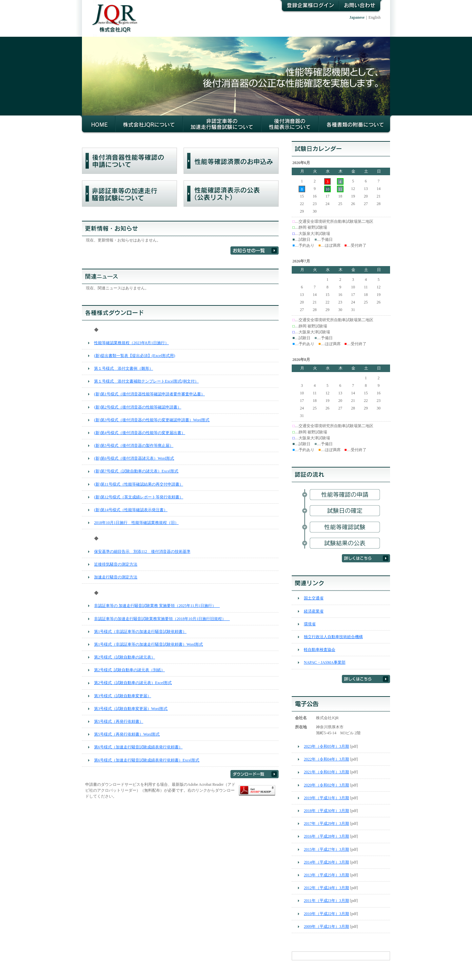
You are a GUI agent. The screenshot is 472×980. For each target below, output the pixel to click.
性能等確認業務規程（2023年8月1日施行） (131, 343)
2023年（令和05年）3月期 (326, 746)
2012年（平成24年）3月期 (326, 888)
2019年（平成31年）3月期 (326, 798)
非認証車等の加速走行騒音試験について (222, 125)
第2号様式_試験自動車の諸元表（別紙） (129, 670)
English (374, 17)
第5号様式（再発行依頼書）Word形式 (127, 734)
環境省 (310, 624)
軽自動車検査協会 (320, 650)
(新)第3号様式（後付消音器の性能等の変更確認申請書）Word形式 (152, 420)
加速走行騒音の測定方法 (116, 577)
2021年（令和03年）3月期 (326, 772)
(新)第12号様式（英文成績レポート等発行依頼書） (139, 497)
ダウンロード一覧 (255, 774)
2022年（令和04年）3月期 (326, 759)
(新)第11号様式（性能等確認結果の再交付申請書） (139, 484)
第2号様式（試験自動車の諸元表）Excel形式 (133, 683)
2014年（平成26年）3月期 (326, 862)
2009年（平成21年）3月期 (326, 927)
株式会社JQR (112, 13)
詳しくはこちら (366, 558)
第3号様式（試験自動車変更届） (123, 696)
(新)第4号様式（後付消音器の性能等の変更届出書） (140, 433)
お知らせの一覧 (255, 250)
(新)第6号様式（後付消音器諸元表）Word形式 (134, 458)
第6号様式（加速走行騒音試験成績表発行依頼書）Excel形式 (147, 760)
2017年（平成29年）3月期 (326, 824)
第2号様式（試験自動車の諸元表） (125, 657)
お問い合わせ (361, 6)
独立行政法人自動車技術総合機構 (333, 637)
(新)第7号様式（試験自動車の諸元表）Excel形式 (136, 471)
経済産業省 (314, 611)
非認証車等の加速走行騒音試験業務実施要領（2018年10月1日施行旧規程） (162, 619)
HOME (98, 125)
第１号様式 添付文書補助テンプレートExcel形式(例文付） (146, 381)
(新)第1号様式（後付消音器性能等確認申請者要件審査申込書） (149, 394)
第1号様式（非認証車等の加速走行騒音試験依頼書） (140, 632)
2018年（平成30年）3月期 (326, 811)
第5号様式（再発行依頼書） (119, 721)
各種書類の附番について (355, 125)
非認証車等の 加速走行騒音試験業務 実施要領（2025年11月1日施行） (157, 606)
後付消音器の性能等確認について (290, 125)
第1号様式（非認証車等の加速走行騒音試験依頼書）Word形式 (148, 644)
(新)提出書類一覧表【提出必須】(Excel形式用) (135, 356)
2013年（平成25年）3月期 (326, 875)
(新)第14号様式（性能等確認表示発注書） (131, 510)
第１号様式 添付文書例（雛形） (124, 368)
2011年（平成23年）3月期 (326, 901)
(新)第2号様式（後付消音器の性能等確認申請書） (138, 407)
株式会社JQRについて (149, 125)
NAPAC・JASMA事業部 (325, 662)
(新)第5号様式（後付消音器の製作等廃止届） (134, 446)
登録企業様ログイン (309, 6)
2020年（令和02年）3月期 (326, 785)
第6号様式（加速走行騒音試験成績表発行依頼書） (138, 747)
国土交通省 (314, 598)
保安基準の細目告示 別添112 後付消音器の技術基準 (142, 552)
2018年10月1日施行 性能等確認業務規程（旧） (136, 523)
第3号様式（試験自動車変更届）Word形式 (131, 709)
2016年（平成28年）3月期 (326, 836)
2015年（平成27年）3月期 (326, 849)
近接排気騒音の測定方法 (116, 564)
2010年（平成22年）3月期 (326, 914)
